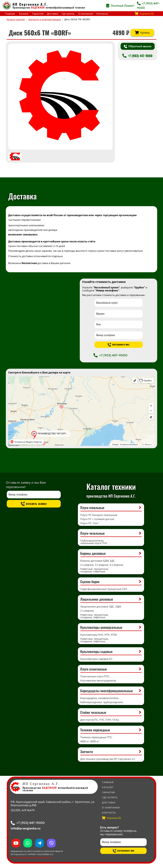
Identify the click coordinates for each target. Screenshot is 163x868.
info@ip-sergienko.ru (26, 828)
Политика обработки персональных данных (31, 857)
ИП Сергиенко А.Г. (30, 4)
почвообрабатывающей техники (65, 7)
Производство (29, 7)
